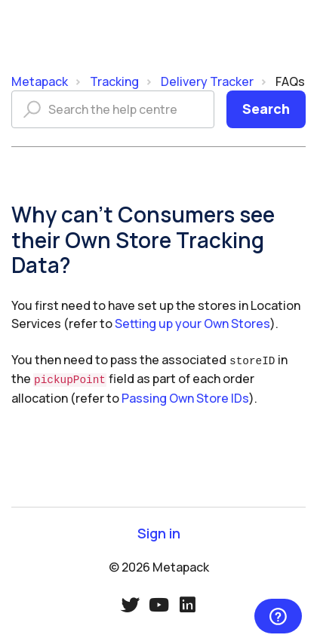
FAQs (290, 81)
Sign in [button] (159, 531)
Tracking (114, 81)
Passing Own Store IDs (185, 396)
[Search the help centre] (113, 109)
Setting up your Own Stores (192, 324)
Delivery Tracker (207, 81)
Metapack (40, 81)
